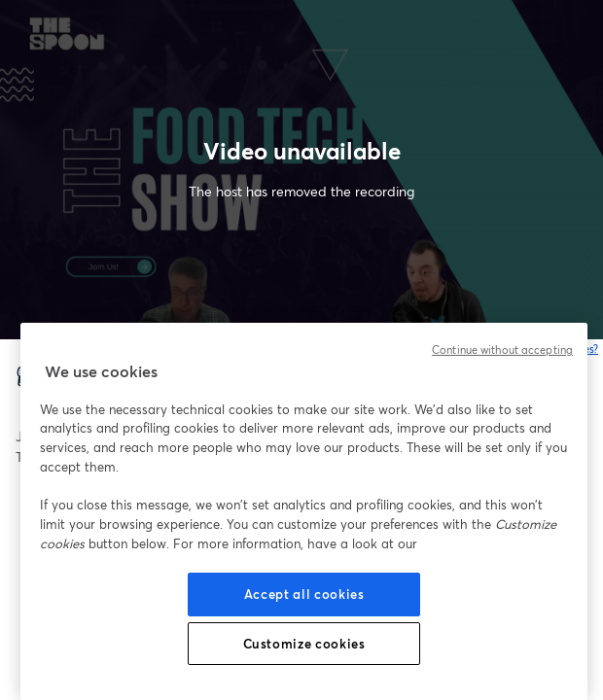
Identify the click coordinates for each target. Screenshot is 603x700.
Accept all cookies (304, 594)
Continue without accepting (502, 350)
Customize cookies (304, 644)
